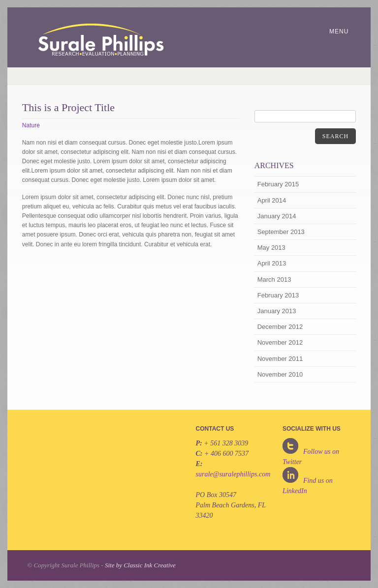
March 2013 (274, 279)
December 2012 (280, 327)
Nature (31, 125)
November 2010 (280, 374)
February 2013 (278, 295)
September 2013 (281, 232)
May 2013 (271, 248)
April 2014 (272, 200)
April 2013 (272, 263)
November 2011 (280, 359)
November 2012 (280, 342)
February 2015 (278, 184)
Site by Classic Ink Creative (140, 565)
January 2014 (277, 216)
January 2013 (277, 311)
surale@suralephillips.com (233, 474)
